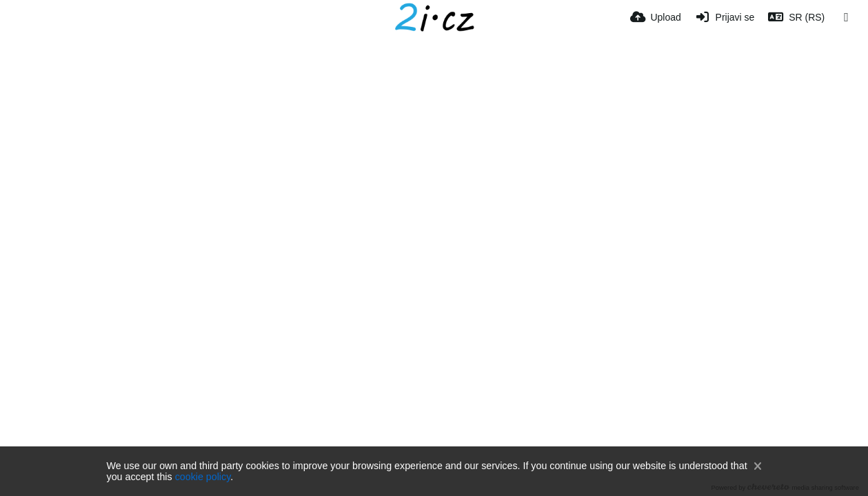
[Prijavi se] (725, 17)
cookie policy (203, 477)
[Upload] (656, 17)
